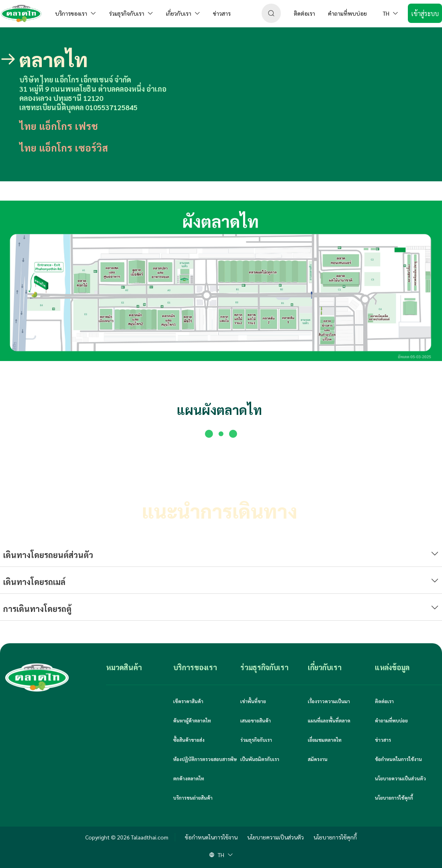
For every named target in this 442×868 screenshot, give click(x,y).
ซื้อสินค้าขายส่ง (189, 740)
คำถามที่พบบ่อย (391, 720)
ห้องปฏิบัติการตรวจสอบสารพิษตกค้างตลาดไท (205, 769)
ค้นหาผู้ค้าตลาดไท (192, 720)
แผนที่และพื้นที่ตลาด (329, 720)
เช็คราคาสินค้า (188, 701)
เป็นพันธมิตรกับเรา (260, 759)
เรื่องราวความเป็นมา (329, 701)
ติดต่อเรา (384, 701)
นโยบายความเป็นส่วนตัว (400, 778)
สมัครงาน (318, 759)
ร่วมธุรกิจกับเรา (256, 740)
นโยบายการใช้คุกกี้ (394, 798)
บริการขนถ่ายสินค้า (193, 798)
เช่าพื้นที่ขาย (253, 701)
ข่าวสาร (383, 740)
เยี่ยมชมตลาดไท (325, 740)
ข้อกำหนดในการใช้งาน (398, 759)
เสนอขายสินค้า (256, 720)
